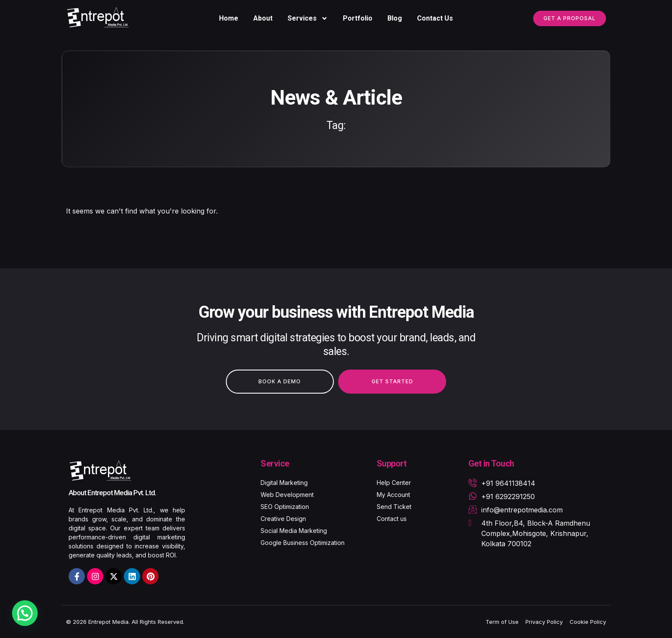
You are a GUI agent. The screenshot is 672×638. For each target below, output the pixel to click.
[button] (25, 613)
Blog (395, 18)
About (263, 18)
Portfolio (358, 18)
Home (229, 18)
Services (308, 18)
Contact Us (435, 18)
